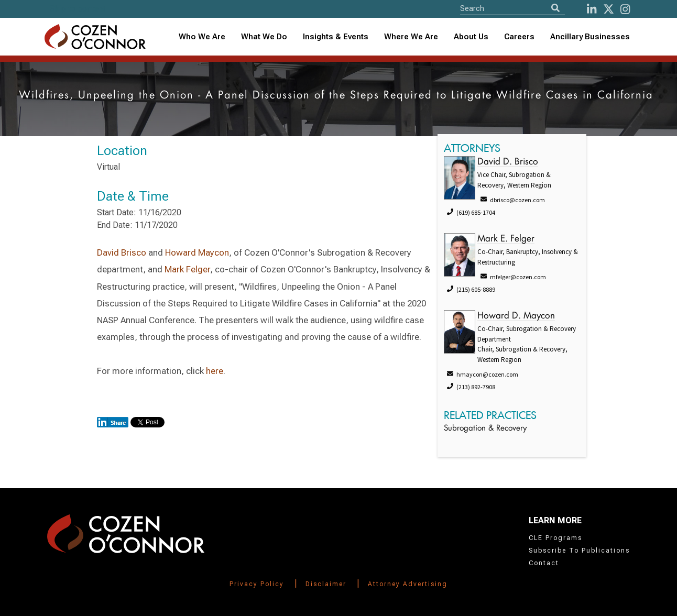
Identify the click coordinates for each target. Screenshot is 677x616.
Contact (544, 563)
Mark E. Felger (506, 239)
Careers (519, 37)
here (215, 371)
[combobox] (336, 37)
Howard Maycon (197, 252)
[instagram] (625, 9)
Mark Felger (187, 269)
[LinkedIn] (592, 9)
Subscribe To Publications (579, 551)
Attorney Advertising (408, 584)
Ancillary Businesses (590, 37)
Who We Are (202, 37)
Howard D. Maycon (516, 316)
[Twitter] (609, 9)
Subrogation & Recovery (485, 429)
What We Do (264, 37)
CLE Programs (555, 538)
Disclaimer (326, 584)
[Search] (555, 8)
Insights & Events (336, 37)
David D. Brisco (508, 162)
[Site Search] (512, 8)
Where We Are (411, 37)
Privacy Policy (257, 584)
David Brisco (122, 252)
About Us (471, 37)
